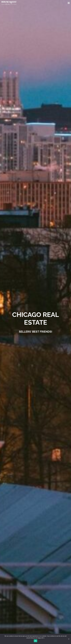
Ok (35, 641)
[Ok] (69, 639)
